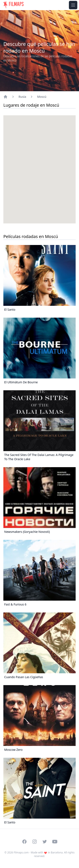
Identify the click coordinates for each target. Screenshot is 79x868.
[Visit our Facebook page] (24, 842)
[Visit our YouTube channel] (55, 842)
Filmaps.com (21, 852)
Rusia (22, 97)
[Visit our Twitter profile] (45, 842)
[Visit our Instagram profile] (35, 842)
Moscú (42, 97)
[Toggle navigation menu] (73, 5)
